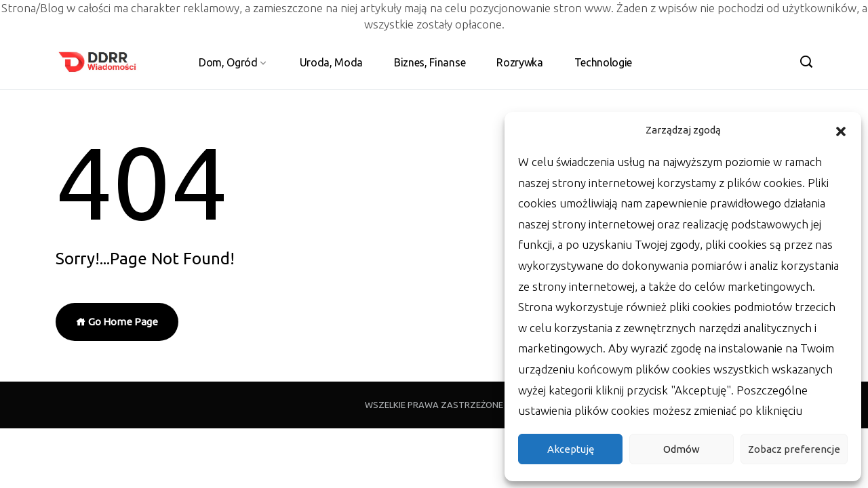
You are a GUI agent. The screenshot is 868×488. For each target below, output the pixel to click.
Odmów (682, 449)
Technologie (603, 62)
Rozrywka (519, 62)
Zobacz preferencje (794, 449)
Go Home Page (117, 322)
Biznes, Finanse (430, 62)
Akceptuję (571, 449)
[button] (841, 130)
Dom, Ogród (228, 62)
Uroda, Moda (331, 62)
